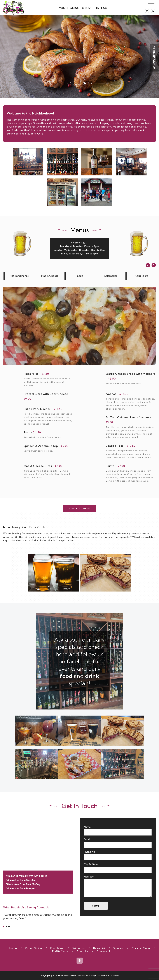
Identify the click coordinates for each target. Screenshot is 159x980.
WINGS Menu (154, 58)
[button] (90, 83)
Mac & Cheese (50, 276)
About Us (82, 951)
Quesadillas (111, 276)
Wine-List (79, 948)
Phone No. (90, 852)
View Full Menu (80, 509)
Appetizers (141, 276)
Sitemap (115, 976)
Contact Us (104, 951)
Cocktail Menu (141, 948)
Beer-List (99, 948)
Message (89, 877)
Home (13, 948)
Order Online (34, 948)
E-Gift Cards (60, 951)
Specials (118, 948)
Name (87, 827)
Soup (80, 276)
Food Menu (57, 948)
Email (87, 839)
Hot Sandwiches (19, 276)
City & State (91, 864)
